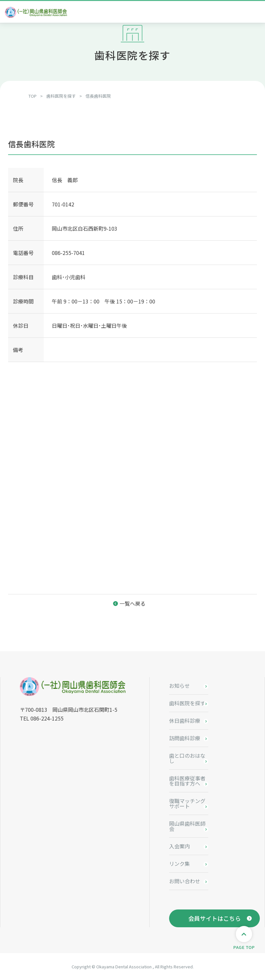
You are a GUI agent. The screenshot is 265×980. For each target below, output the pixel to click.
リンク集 (179, 864)
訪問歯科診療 (185, 738)
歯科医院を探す (187, 703)
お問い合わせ (185, 881)
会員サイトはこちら (214, 918)
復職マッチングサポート (187, 803)
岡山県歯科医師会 (187, 826)
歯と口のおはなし (187, 758)
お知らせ (179, 686)
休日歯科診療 (185, 721)
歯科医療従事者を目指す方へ (187, 781)
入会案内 (179, 846)
